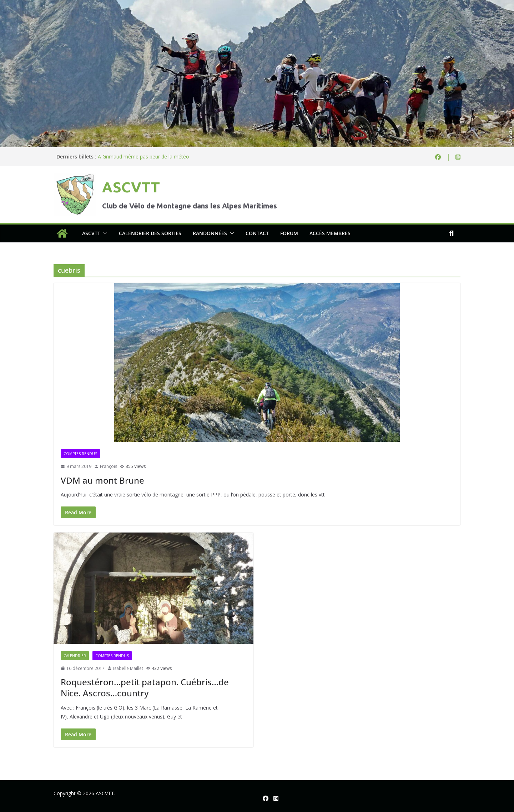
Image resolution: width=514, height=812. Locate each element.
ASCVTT (131, 187)
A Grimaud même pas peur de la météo (143, 157)
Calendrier (75, 656)
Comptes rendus (80, 454)
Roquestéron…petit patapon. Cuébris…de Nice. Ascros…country (145, 687)
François (109, 466)
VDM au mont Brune (102, 480)
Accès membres (330, 233)
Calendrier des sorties (150, 233)
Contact (257, 233)
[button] (104, 233)
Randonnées (210, 233)
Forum (289, 233)
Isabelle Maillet (128, 668)
